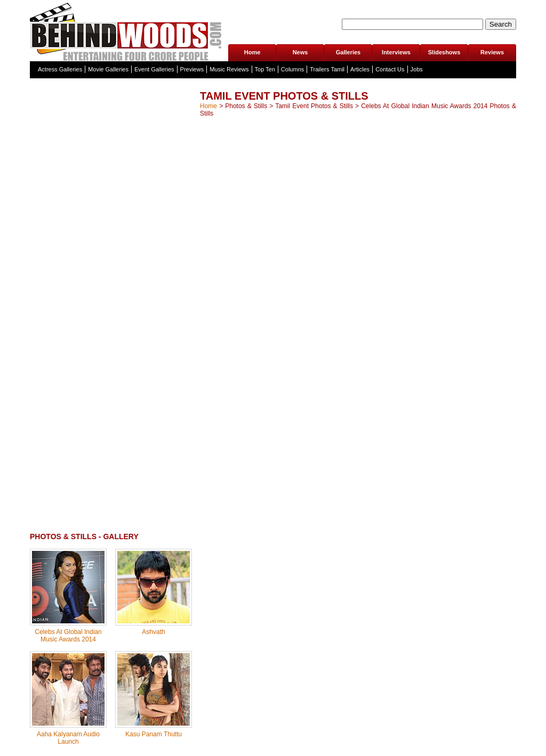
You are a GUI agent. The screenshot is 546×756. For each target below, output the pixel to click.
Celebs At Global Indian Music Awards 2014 (68, 636)
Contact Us (390, 69)
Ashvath (153, 632)
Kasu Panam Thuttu (154, 734)
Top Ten (265, 69)
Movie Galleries (108, 69)
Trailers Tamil (327, 69)
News (300, 52)
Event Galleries (154, 69)
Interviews (396, 52)
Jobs (417, 69)
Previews (192, 69)
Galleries (348, 52)
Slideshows (444, 52)
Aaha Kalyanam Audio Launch (68, 738)
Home (252, 52)
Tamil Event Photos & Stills (314, 106)
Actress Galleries (60, 69)
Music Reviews (229, 69)
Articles (360, 69)
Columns (292, 69)
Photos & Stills (246, 106)
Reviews (492, 52)
